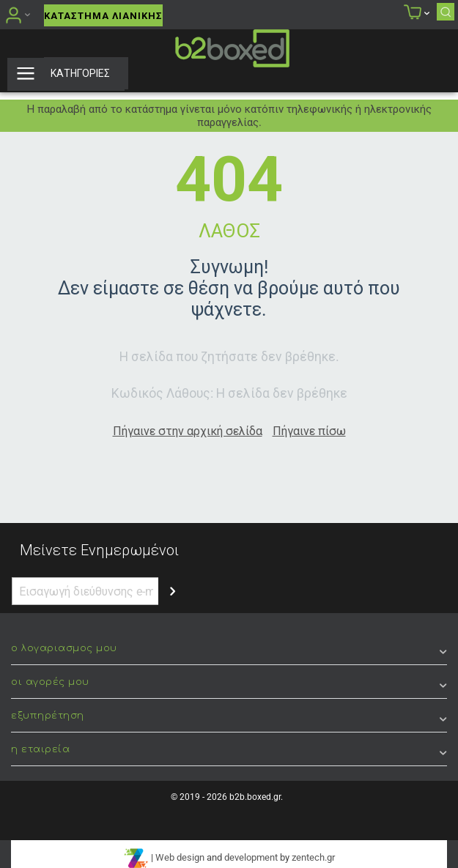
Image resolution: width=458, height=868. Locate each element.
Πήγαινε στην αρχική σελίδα (188, 431)
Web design (180, 857)
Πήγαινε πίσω (309, 431)
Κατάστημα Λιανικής (103, 16)
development (251, 857)
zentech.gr (313, 857)
